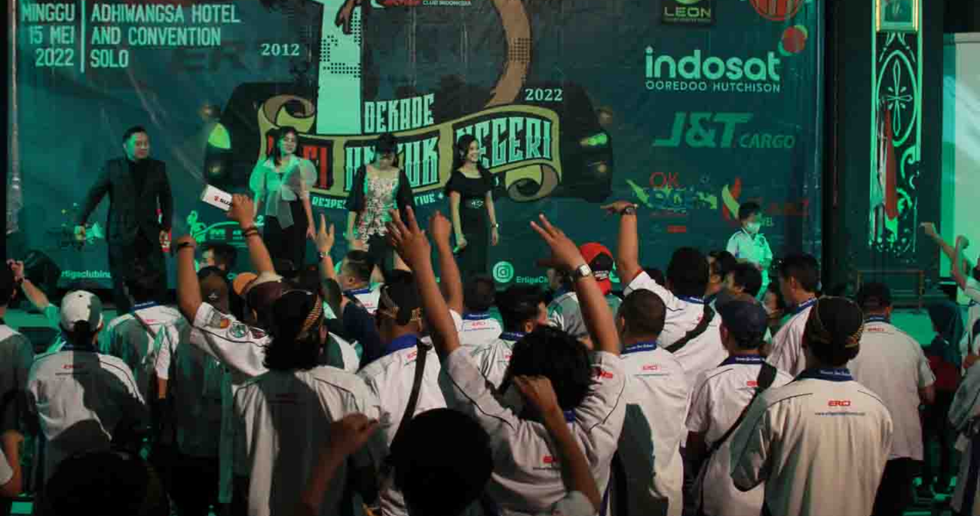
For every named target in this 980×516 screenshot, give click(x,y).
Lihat (626, 148)
